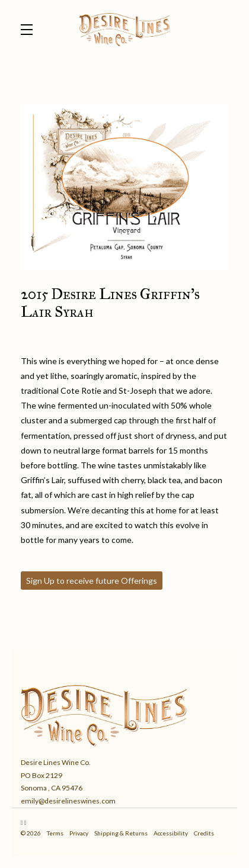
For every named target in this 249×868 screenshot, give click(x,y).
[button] (30, 30)
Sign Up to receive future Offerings (92, 581)
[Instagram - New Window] (23, 822)
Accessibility (171, 833)
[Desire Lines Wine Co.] (124, 713)
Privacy (79, 833)
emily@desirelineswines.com (68, 801)
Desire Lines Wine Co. (124, 30)
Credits (204, 833)
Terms (56, 833)
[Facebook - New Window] (25, 822)
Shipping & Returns (122, 833)
